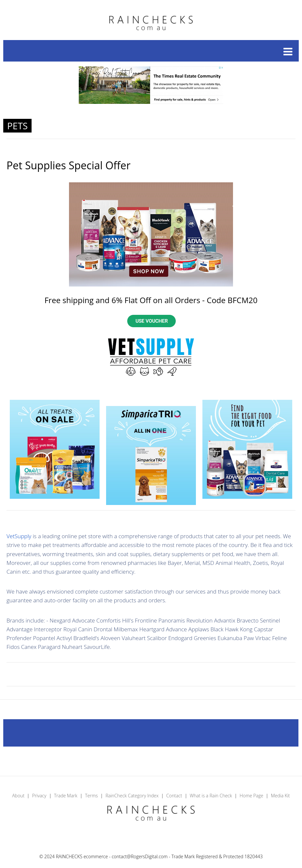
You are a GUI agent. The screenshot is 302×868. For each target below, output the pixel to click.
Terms (91, 796)
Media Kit (280, 796)
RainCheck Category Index (132, 796)
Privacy (39, 796)
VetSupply (19, 536)
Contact (174, 796)
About (18, 796)
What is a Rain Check (211, 796)
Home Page (251, 796)
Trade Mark (66, 796)
